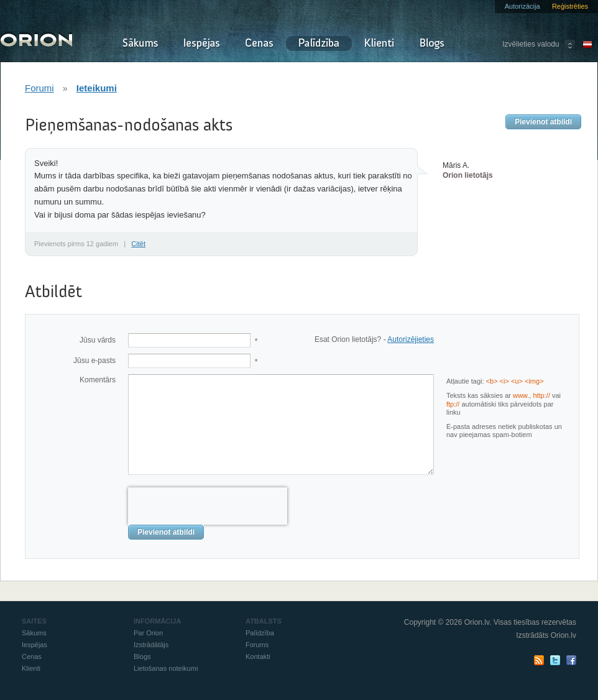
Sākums (140, 44)
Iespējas (202, 44)
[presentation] (208, 506)
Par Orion (148, 633)
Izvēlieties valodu (531, 44)
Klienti (379, 44)
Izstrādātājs (151, 645)
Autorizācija (522, 6)
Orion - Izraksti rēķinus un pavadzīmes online (36, 39)
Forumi (39, 88)
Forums (257, 645)
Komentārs (98, 380)
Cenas (259, 44)
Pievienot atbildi (543, 122)
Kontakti (258, 656)
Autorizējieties (411, 339)
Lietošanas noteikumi (166, 668)
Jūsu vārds (98, 340)
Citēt (138, 244)
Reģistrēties (570, 6)
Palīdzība (319, 44)
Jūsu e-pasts (94, 361)
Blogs (432, 44)
